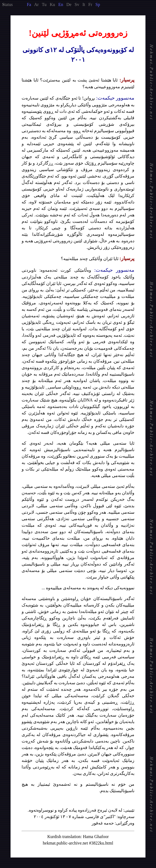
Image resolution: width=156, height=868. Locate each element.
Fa (29, 4)
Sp (98, 4)
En (61, 4)
